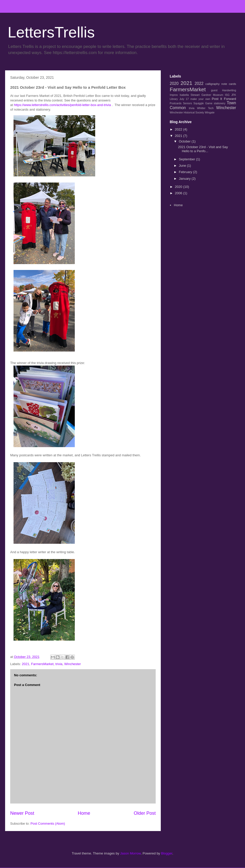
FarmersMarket (42, 664)
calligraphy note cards (221, 84)
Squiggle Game (203, 103)
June (183, 166)
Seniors (187, 103)
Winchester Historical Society (187, 113)
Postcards (176, 103)
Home (84, 813)
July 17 (184, 99)
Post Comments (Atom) (48, 824)
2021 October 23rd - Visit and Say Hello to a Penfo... (203, 149)
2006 (179, 193)
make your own (200, 99)
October (185, 141)
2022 (199, 83)
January (185, 179)
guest (214, 90)
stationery (220, 103)
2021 (26, 664)
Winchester (73, 664)
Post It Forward (224, 99)
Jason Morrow (131, 853)
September (187, 159)
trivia (59, 664)
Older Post (145, 813)
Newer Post (22, 813)
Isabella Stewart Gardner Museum (201, 95)
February (186, 172)
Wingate (210, 113)
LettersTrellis (51, 32)
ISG (227, 95)
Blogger (167, 853)
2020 (174, 83)
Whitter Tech (205, 108)
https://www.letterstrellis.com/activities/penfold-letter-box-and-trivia (62, 105)
